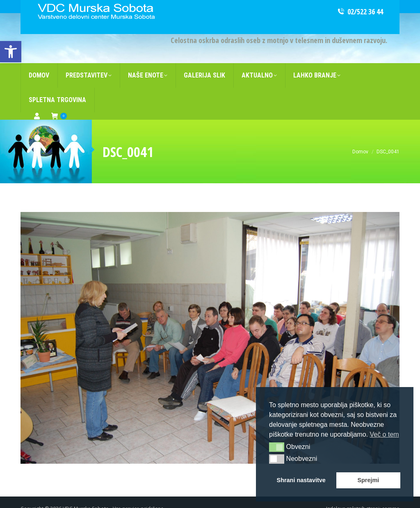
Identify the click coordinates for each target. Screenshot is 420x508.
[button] (277, 447)
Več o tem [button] (384, 434)
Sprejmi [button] (368, 480)
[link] (11, 52)
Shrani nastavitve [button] (301, 480)
